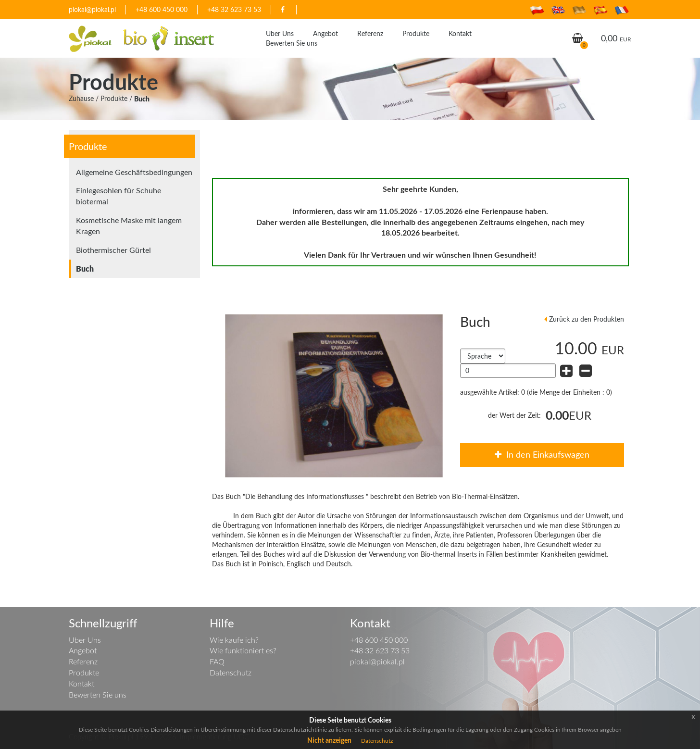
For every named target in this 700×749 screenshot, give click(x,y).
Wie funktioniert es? (243, 650)
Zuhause (81, 98)
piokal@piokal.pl (92, 9)
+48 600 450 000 (162, 9)
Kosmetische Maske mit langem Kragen (129, 226)
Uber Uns (280, 33)
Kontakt (460, 33)
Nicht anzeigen (329, 740)
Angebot (325, 33)
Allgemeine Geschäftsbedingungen (134, 172)
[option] (334, 396)
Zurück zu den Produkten (587, 319)
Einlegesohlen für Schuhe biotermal (119, 196)
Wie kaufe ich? (234, 640)
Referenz (370, 33)
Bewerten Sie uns (292, 43)
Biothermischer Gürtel (113, 250)
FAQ (217, 662)
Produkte (416, 33)
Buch (142, 99)
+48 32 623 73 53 (234, 9)
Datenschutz (231, 673)
